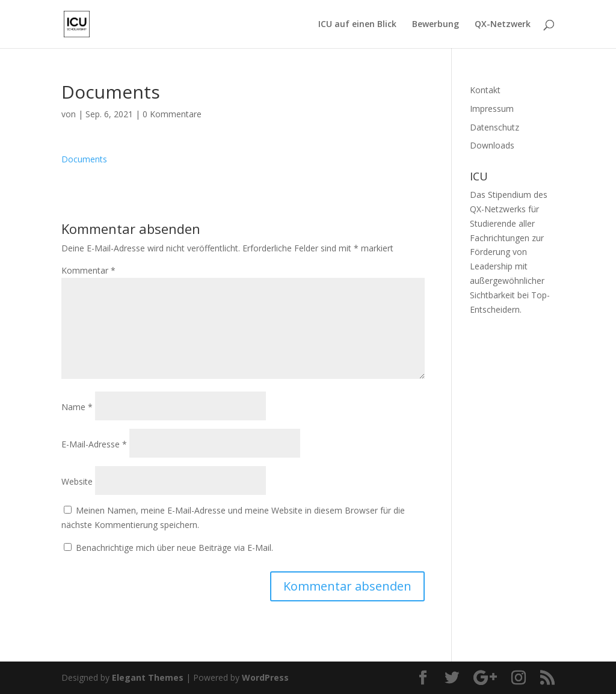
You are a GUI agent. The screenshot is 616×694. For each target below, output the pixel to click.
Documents (84, 159)
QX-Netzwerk (503, 25)
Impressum (492, 109)
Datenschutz (494, 127)
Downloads (492, 145)
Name (77, 407)
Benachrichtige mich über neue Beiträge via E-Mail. (174, 548)
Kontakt (485, 90)
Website (77, 481)
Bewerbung (436, 25)
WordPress (265, 677)
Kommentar (88, 270)
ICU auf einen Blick (357, 25)
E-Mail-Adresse (94, 444)
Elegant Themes (148, 677)
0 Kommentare (172, 114)
